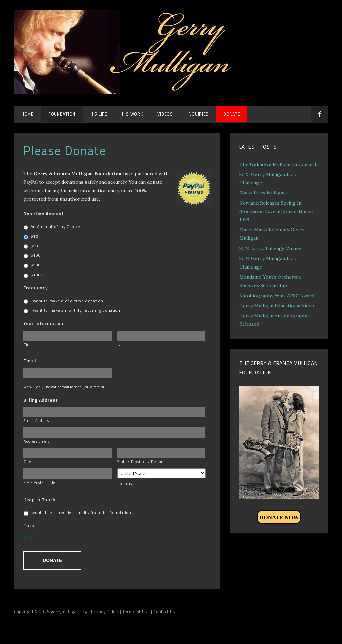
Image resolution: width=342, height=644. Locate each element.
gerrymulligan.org (70, 610)
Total (30, 525)
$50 (35, 246)
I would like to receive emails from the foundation (80, 513)
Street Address (36, 420)
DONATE (232, 114)
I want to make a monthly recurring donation (75, 310)
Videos (165, 114)
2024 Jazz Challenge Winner (271, 248)
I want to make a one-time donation (67, 301)
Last (121, 345)
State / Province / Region (140, 462)
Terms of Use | (138, 610)
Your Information (46, 323)
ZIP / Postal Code (39, 482)
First (28, 345)
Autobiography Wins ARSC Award (277, 296)
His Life (99, 114)
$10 (35, 236)
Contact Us (164, 610)
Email (32, 361)
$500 (36, 265)
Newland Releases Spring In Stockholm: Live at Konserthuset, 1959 (277, 211)
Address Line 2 (37, 441)
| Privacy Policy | (105, 610)
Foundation (62, 114)
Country (125, 483)
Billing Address (43, 400)
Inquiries (198, 114)
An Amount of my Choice (56, 227)
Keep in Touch (40, 500)
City (28, 462)
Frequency (38, 288)
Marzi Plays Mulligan (263, 193)
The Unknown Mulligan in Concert (278, 164)
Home (28, 114)
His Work (132, 114)
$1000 (37, 275)
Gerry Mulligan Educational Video (277, 306)
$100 (36, 255)
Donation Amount (46, 214)
